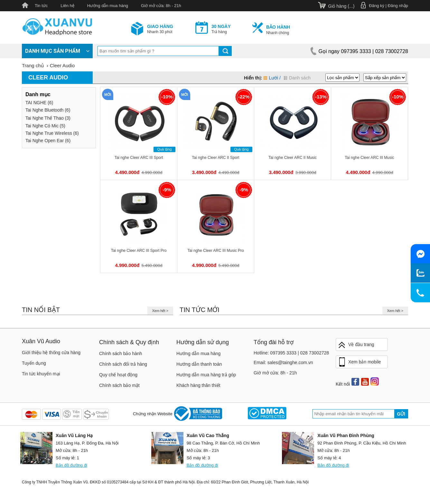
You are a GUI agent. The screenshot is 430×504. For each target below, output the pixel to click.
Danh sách (297, 78)
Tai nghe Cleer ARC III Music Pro (215, 251)
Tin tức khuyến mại (41, 374)
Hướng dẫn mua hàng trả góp (206, 375)
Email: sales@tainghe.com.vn (283, 362)
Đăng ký (377, 6)
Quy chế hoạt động (118, 375)
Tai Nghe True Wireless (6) (52, 133)
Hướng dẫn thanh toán (199, 364)
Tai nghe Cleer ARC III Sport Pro (139, 251)
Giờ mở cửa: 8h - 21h (161, 6)
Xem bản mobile (359, 362)
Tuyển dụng (34, 363)
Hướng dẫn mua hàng (108, 6)
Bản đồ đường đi (71, 465)
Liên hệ (67, 6)
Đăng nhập (398, 6)
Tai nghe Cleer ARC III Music (369, 158)
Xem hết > (160, 311)
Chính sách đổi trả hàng (123, 364)
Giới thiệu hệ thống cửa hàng (51, 353)
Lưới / (272, 78)
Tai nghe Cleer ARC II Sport (215, 158)
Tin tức (41, 6)
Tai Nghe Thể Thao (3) (48, 118)
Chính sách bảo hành (121, 353)
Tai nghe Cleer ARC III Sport (139, 158)
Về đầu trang (356, 345)
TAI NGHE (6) (39, 103)
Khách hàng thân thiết (198, 385)
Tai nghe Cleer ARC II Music (293, 158)
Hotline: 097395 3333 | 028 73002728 (291, 353)
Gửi (401, 414)
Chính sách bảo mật (119, 385)
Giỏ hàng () (341, 6)
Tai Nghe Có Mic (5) (45, 126)
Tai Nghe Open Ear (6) (48, 141)
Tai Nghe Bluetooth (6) (48, 110)
